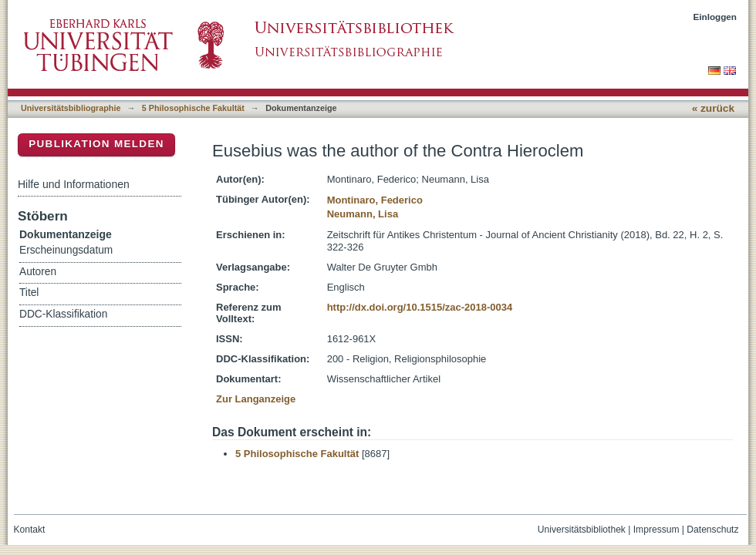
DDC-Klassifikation (63, 314)
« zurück (713, 108)
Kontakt (30, 530)
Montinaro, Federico (375, 200)
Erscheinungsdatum (66, 250)
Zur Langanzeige (256, 399)
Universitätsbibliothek (582, 530)
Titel (29, 293)
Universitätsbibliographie (71, 108)
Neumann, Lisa (363, 214)
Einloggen (715, 17)
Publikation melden (96, 144)
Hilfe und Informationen (74, 184)
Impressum (656, 530)
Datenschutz (712, 530)
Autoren (38, 272)
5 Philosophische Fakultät (193, 108)
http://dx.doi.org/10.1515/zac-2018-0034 (420, 307)
